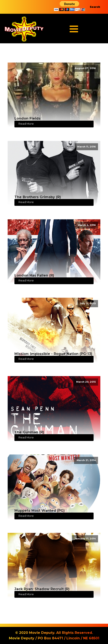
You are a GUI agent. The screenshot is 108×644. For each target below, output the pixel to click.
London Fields (27, 118)
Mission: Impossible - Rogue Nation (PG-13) (53, 354)
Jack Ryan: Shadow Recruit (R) (42, 589)
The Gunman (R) (29, 432)
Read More (26, 124)
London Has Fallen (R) (34, 275)
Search (95, 7)
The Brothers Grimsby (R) (38, 197)
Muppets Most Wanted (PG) (40, 511)
